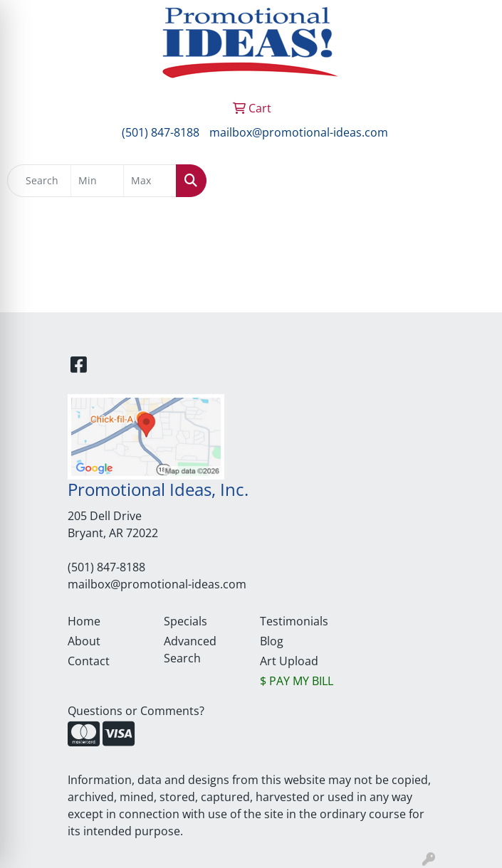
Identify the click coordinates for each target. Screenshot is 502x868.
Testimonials (294, 621)
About (84, 641)
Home (84, 621)
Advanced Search (190, 650)
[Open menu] (474, 181)
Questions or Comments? (136, 711)
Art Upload (289, 661)
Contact (89, 661)
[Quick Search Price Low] (97, 181)
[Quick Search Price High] (150, 181)
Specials (185, 621)
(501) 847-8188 (161, 132)
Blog (272, 641)
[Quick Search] (39, 181)
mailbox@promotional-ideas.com (299, 132)
